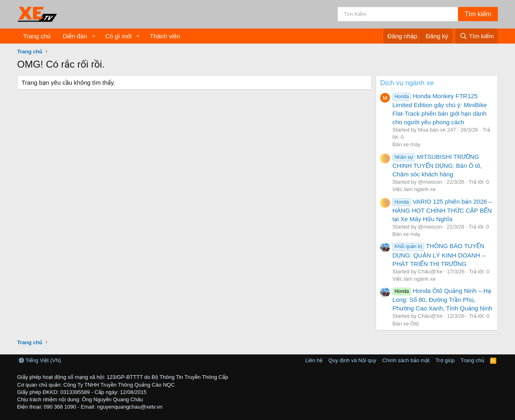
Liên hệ (314, 360)
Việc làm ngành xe (414, 189)
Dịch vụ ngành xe (407, 83)
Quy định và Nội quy (352, 360)
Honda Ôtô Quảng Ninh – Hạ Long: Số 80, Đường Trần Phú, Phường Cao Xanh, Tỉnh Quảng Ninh (442, 299)
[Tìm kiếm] (398, 14)
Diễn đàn (75, 36)
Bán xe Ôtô (406, 324)
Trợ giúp (445, 360)
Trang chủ (37, 36)
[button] (93, 36)
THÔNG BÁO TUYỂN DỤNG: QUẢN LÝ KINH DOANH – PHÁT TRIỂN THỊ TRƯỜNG (439, 255)
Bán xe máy (406, 144)
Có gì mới (118, 36)
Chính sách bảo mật (406, 360)
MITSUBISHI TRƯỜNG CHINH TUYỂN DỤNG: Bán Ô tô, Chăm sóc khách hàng (437, 165)
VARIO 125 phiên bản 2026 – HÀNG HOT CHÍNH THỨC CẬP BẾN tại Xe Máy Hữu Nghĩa (442, 210)
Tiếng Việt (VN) (40, 360)
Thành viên (165, 36)
